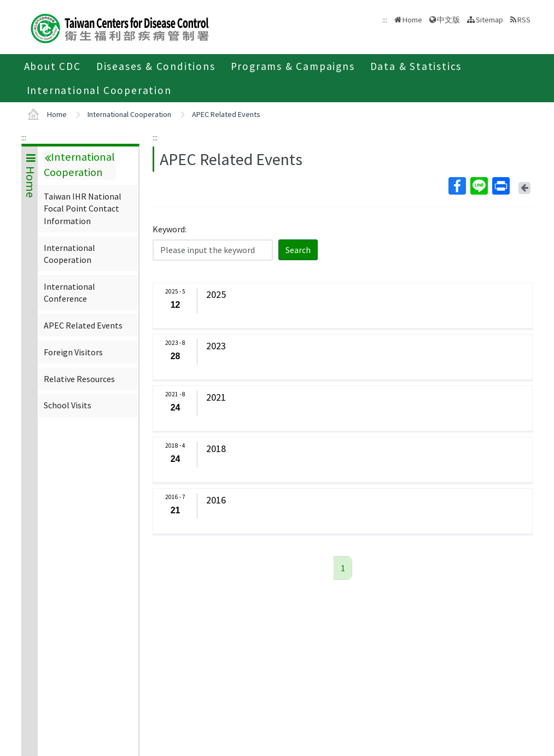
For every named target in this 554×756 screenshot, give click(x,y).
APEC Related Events (226, 114)
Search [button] (298, 250)
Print (500, 186)
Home (412, 20)
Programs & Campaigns (293, 66)
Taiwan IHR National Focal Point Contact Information (83, 209)
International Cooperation (99, 90)
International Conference (69, 292)
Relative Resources (79, 379)
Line (479, 186)
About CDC (53, 66)
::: (24, 137)
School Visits (68, 405)
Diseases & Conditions (156, 66)
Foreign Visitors (73, 352)
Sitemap (489, 20)
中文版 (448, 20)
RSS (524, 20)
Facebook (457, 186)
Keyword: (170, 229)
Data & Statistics (416, 66)
